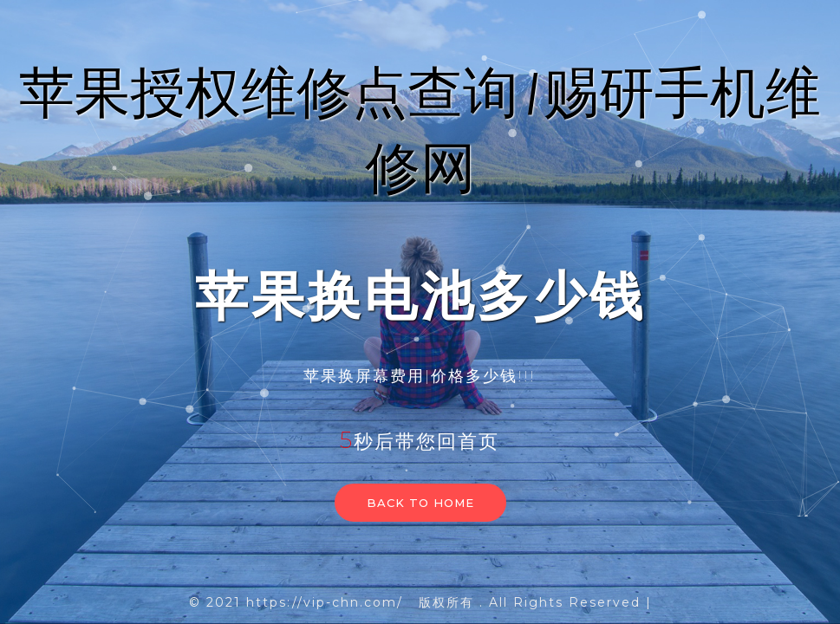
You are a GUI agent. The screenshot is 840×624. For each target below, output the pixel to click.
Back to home (420, 503)
